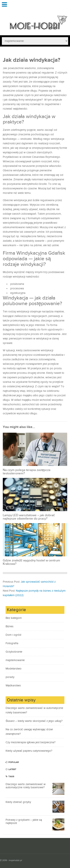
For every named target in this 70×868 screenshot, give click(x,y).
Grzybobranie (14, 652)
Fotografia (12, 643)
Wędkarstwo (13, 686)
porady (10, 677)
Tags (10, 777)
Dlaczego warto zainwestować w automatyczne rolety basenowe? (26, 786)
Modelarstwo (14, 669)
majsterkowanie (15, 660)
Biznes (10, 626)
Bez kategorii (14, 618)
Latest (11, 769)
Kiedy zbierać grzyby (18, 802)
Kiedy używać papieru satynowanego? (29, 751)
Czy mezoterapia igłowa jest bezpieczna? (31, 742)
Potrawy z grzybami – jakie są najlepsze (24, 821)
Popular (12, 762)
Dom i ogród (13, 635)
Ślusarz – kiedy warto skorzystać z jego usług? (34, 721)
